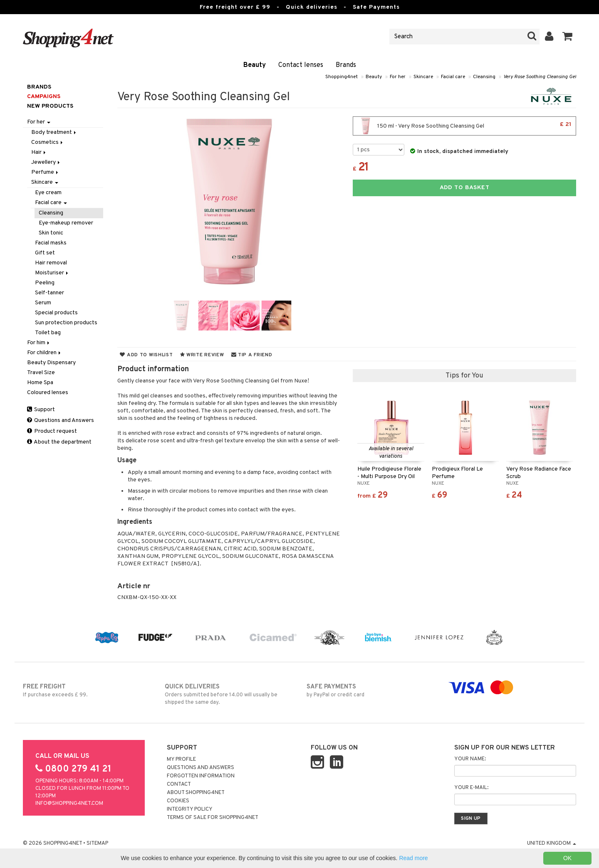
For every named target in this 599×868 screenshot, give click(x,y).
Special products (56, 313)
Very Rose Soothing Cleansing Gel (540, 77)
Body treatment (54, 132)
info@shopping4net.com (69, 804)
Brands (346, 65)
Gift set (45, 253)
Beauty (255, 65)
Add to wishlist (146, 355)
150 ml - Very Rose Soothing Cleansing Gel (464, 126)
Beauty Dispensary (51, 363)
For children (45, 353)
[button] (568, 37)
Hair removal (51, 263)
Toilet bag (48, 333)
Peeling (45, 283)
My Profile (181, 759)
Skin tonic (51, 233)
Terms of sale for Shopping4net (213, 818)
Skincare (423, 77)
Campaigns (44, 97)
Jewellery (46, 162)
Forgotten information (201, 776)
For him (39, 343)
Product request (52, 431)
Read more (413, 858)
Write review (202, 355)
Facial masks (51, 243)
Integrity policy (190, 809)
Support (41, 410)
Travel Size (41, 373)
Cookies (178, 801)
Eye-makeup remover (66, 223)
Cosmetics (48, 142)
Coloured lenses (48, 393)
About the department (59, 442)
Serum (43, 303)
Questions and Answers (61, 420)
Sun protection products (66, 323)
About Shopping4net (196, 793)
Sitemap (97, 843)
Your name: (470, 759)
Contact (179, 784)
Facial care (453, 77)
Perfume (45, 172)
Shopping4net (342, 77)
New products (50, 106)
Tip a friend (252, 355)
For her (398, 77)
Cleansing (484, 77)
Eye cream (48, 193)
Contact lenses (301, 65)
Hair (39, 152)
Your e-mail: (471, 788)
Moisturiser (52, 273)
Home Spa (40, 383)
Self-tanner (50, 293)
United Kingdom (552, 843)
